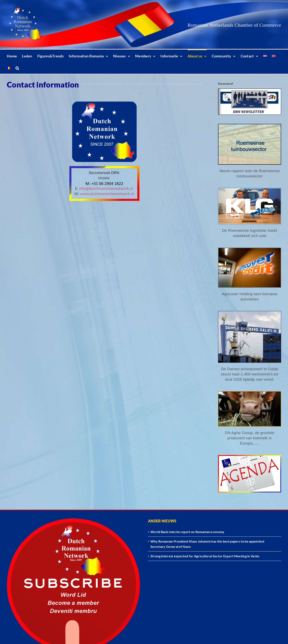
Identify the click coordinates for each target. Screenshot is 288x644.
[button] (17, 68)
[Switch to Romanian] (9, 68)
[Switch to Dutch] (265, 56)
